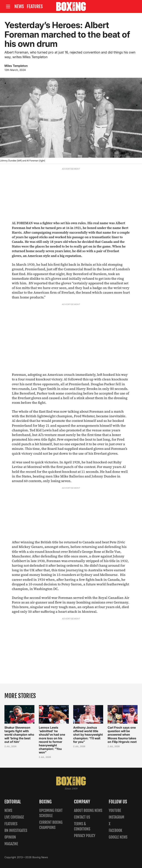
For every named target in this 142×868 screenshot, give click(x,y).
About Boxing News (88, 811)
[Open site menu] (8, 7)
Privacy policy (85, 836)
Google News (118, 837)
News (19, 6)
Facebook (115, 831)
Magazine (11, 844)
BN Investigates (16, 831)
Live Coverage (14, 817)
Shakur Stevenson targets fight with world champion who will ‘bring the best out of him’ (19, 735)
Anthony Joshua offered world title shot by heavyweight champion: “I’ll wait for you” (88, 735)
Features (35, 6)
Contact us (82, 817)
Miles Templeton (16, 66)
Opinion (10, 837)
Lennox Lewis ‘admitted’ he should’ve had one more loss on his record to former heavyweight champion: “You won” (52, 740)
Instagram (116, 817)
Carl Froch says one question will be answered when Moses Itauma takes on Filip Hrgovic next (122, 735)
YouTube (115, 811)
